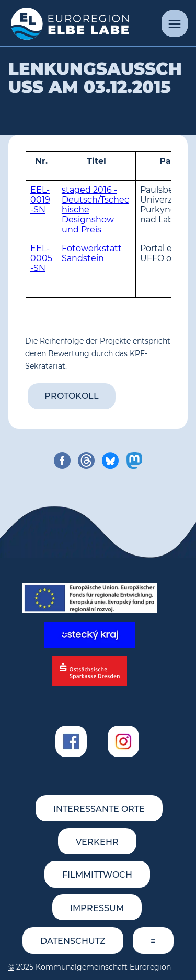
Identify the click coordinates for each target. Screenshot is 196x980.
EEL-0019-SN (40, 200)
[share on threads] (86, 461)
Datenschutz (73, 941)
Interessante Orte (99, 809)
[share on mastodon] (134, 461)
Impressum (97, 908)
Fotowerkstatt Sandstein (92, 253)
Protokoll (72, 396)
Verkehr (97, 842)
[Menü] (175, 23)
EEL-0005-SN (41, 258)
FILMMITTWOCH (97, 875)
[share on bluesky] (110, 461)
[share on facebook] (62, 461)
